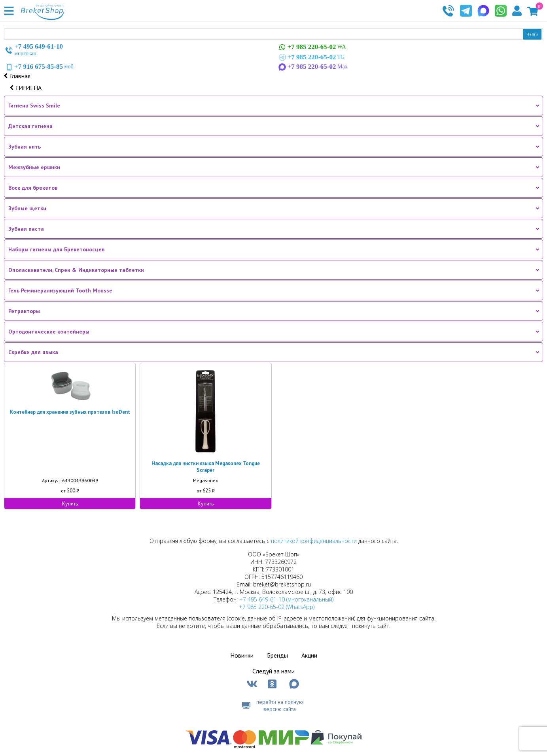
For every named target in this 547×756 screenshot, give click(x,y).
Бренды (277, 655)
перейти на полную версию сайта (280, 705)
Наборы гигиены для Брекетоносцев (56, 249)
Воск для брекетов (33, 188)
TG (311, 57)
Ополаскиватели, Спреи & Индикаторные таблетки (76, 270)
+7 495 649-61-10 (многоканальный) (286, 599)
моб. (39, 67)
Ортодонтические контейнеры (49, 332)
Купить (70, 503)
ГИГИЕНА (29, 88)
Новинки (242, 655)
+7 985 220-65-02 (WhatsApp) (277, 607)
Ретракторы (24, 311)
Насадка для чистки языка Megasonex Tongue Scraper (206, 467)
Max (312, 67)
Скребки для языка (33, 352)
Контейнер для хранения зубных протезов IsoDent (70, 412)
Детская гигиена (30, 126)
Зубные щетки (27, 208)
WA (312, 47)
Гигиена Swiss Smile (34, 106)
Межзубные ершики (34, 167)
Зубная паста (26, 229)
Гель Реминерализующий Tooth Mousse (60, 290)
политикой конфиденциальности (314, 541)
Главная (20, 76)
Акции (309, 655)
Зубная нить (25, 147)
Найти (532, 34)
